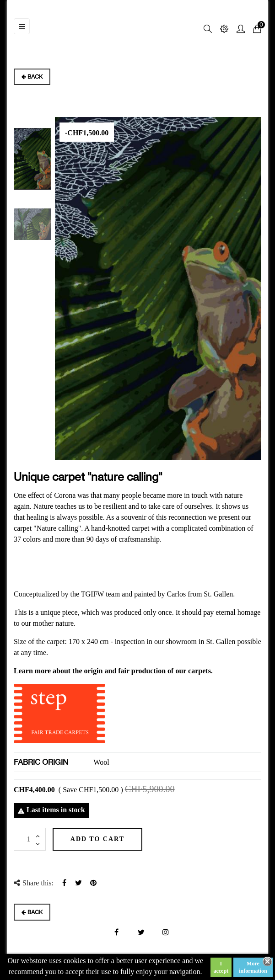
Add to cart (99, 839)
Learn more (32, 671)
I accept (221, 967)
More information (253, 967)
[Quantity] (30, 839)
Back (32, 77)
